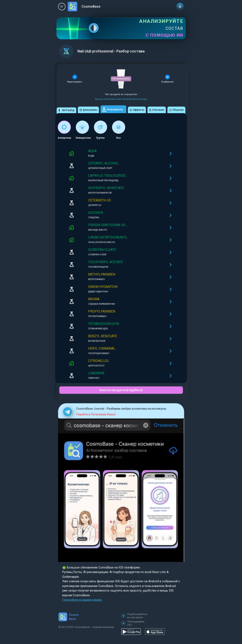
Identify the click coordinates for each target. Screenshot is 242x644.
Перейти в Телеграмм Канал (96, 414)
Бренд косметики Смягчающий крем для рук (121, 99)
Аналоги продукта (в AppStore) (121, 390)
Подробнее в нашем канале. (82, 600)
